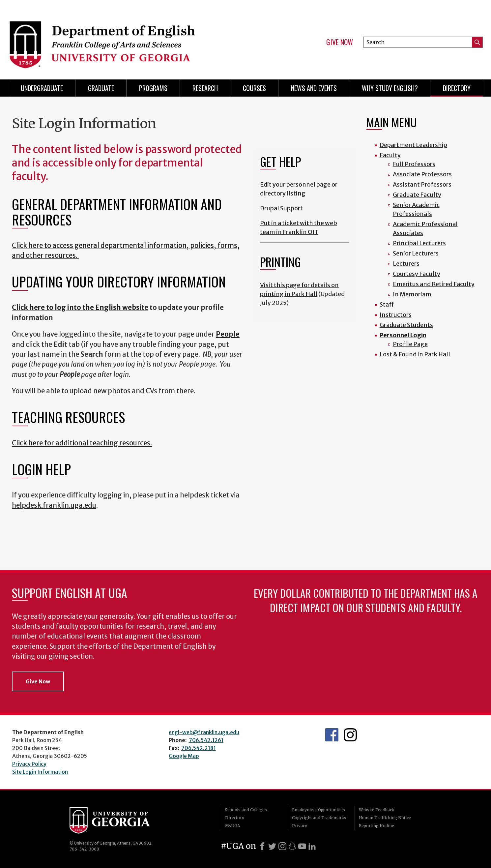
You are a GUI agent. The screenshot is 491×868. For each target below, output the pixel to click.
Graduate (101, 88)
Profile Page (410, 344)
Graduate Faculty (417, 195)
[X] (272, 846)
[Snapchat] (292, 846)
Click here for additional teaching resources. (82, 443)
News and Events (314, 88)
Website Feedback (376, 810)
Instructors (396, 315)
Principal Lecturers (419, 243)
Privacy (300, 826)
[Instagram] (282, 846)
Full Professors (414, 164)
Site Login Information (40, 772)
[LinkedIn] (312, 846)
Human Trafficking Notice (385, 818)
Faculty (390, 155)
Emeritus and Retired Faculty (434, 284)
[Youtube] (302, 846)
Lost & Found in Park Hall (415, 354)
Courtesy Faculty (417, 274)
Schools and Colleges (246, 810)
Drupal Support (281, 208)
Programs (153, 88)
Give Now (340, 42)
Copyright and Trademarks (319, 818)
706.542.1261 (206, 740)
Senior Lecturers (416, 253)
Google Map (184, 756)
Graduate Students (406, 325)
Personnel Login (403, 335)
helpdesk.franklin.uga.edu (54, 505)
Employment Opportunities (318, 810)
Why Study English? (390, 88)
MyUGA (232, 826)
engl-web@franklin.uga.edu (204, 732)
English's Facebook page (332, 735)
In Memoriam (412, 294)
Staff (387, 304)
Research (205, 88)
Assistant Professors (422, 184)
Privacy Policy (29, 764)
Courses (254, 88)
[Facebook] (262, 846)
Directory (457, 88)
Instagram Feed (350, 735)
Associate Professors (422, 174)
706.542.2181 (199, 748)
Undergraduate (42, 88)
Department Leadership (413, 145)
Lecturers (406, 264)
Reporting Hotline (376, 826)
